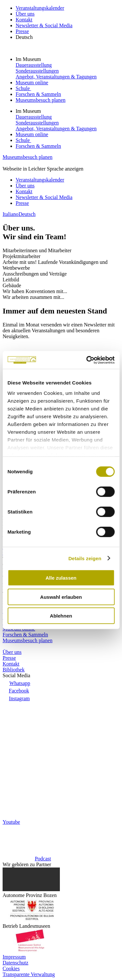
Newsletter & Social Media (44, 25)
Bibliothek (14, 670)
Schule (23, 88)
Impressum (14, 957)
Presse (22, 31)
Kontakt (24, 20)
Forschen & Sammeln (38, 94)
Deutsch (24, 37)
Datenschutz (15, 963)
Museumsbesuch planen (41, 100)
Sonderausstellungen (37, 71)
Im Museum (29, 59)
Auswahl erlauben (61, 597)
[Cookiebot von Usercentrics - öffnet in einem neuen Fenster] (87, 360)
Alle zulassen (61, 578)
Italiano (11, 214)
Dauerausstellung (34, 65)
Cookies (11, 968)
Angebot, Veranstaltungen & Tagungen (56, 77)
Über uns (25, 14)
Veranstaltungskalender (40, 8)
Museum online (32, 83)
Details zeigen (85, 558)
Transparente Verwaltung (29, 974)
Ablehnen (61, 616)
